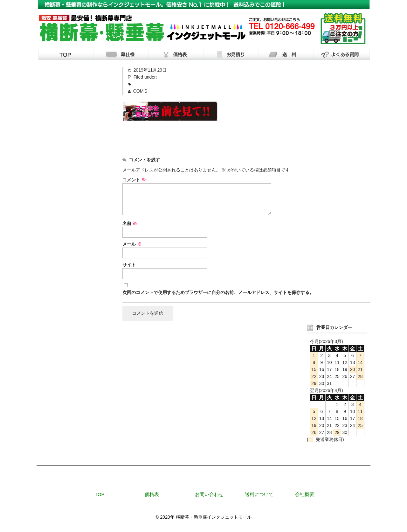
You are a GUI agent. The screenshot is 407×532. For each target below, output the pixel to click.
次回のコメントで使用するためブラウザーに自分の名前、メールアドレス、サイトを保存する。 (218, 292)
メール (132, 244)
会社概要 (305, 494)
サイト (129, 265)
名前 (130, 223)
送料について (259, 494)
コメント (134, 180)
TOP (100, 494)
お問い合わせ (209, 494)
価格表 (152, 494)
